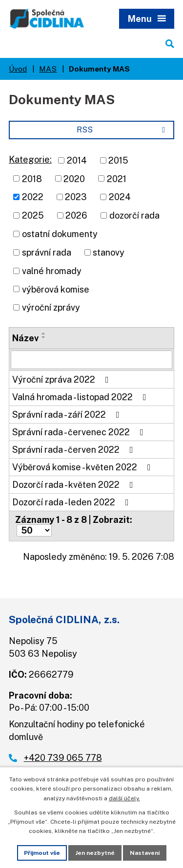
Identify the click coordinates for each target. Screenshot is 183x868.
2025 (33, 215)
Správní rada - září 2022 (68, 415)
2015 (118, 160)
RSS (122, 130)
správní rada (47, 252)
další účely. (124, 798)
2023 (76, 197)
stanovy (109, 252)
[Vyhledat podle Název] (91, 360)
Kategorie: (30, 159)
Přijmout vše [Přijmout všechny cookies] (42, 853)
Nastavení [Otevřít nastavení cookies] (145, 853)
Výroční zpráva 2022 (62, 379)
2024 (120, 197)
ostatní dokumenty (60, 234)
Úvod (18, 69)
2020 (74, 178)
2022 (33, 197)
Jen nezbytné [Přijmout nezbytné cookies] (95, 853)
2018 (32, 178)
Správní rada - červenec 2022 (80, 432)
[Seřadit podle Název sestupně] (44, 337)
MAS (48, 69)
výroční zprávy (51, 307)
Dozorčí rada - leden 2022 (72, 502)
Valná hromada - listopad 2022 (81, 397)
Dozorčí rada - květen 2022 (75, 485)
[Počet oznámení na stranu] (34, 530)
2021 (117, 178)
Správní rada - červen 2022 (75, 450)
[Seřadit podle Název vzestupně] (44, 333)
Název (25, 338)
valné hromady (52, 271)
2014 (77, 160)
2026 (76, 215)
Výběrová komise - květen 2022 (83, 467)
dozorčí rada (134, 215)
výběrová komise (56, 289)
